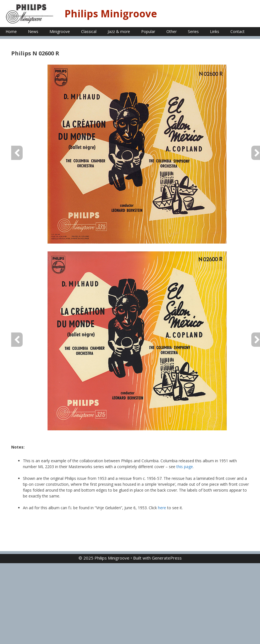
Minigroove (60, 31)
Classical (89, 31)
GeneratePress (167, 558)
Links (215, 31)
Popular (148, 31)
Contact (237, 31)
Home (11, 31)
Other (172, 31)
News (33, 31)
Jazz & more (119, 31)
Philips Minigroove (111, 14)
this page (185, 467)
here (162, 508)
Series (193, 31)
